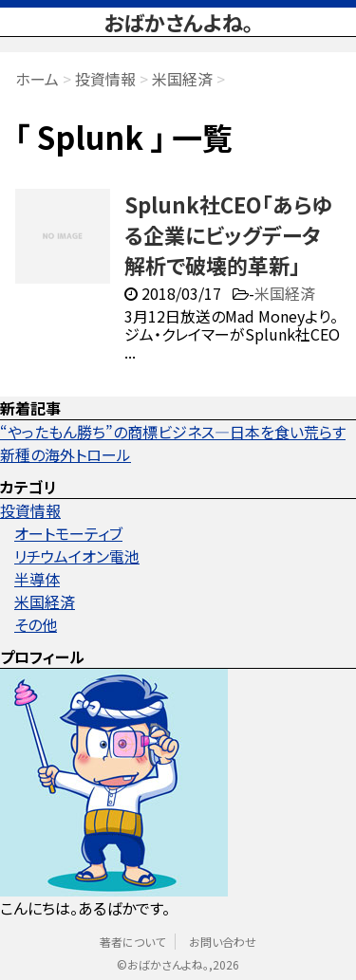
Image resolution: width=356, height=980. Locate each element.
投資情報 (30, 510)
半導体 (37, 579)
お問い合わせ (223, 942)
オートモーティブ (68, 533)
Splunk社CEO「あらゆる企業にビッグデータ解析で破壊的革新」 (228, 234)
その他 (36, 624)
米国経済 (285, 293)
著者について (132, 942)
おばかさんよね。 (178, 22)
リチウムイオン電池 (77, 556)
